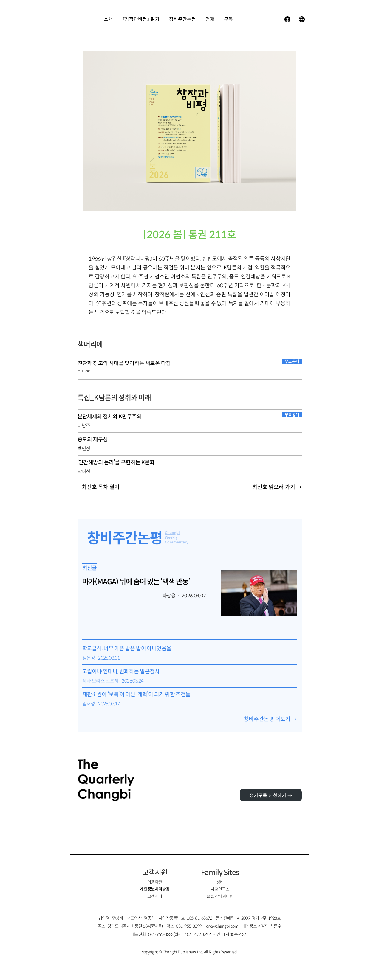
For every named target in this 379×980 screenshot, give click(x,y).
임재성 (89, 704)
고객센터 (155, 896)
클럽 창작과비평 (220, 896)
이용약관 (155, 882)
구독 (228, 19)
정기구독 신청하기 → (271, 796)
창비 (220, 882)
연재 (210, 19)
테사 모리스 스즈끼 (100, 681)
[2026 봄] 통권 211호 (190, 235)
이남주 (84, 372)
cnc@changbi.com (222, 926)
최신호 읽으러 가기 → (277, 487)
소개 (108, 19)
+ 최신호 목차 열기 (99, 487)
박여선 (84, 472)
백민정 (84, 449)
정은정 (89, 658)
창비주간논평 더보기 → (270, 719)
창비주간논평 (182, 19)
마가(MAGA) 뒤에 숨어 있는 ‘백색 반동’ (136, 582)
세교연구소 (220, 889)
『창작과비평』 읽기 (141, 19)
